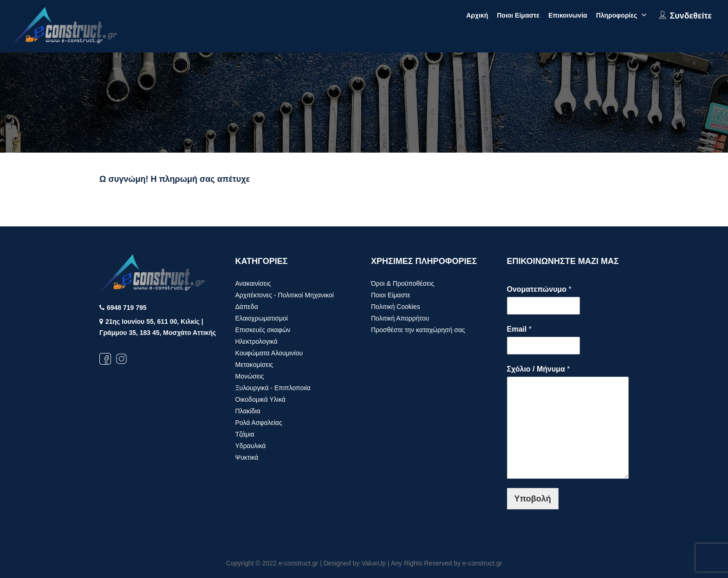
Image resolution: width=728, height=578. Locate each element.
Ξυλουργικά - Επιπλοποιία (273, 388)
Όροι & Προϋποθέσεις (403, 283)
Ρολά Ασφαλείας (259, 423)
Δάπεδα (247, 307)
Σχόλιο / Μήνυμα (539, 369)
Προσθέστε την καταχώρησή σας (418, 330)
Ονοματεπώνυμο (539, 289)
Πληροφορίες (617, 15)
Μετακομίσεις (254, 365)
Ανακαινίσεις (253, 283)
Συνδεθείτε (691, 16)
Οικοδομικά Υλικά (260, 399)
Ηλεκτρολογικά (257, 341)
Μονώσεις (250, 376)
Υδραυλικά (251, 446)
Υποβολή (533, 499)
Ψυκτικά (247, 457)
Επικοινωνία (568, 15)
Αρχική (477, 15)
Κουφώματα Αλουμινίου (269, 353)
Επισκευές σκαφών (263, 330)
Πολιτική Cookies (396, 307)
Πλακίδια (248, 411)
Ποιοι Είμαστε (518, 15)
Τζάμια (245, 434)
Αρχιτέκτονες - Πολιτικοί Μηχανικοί (285, 295)
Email (519, 329)
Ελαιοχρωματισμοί (262, 318)
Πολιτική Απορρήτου (400, 318)
